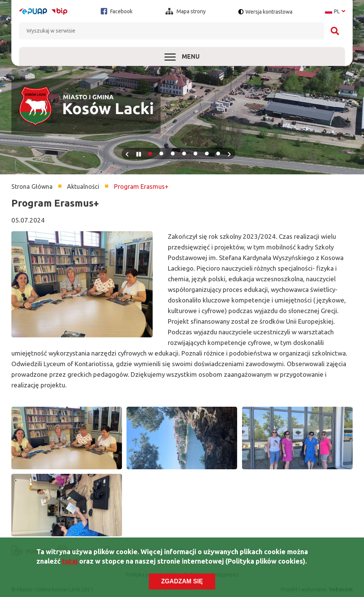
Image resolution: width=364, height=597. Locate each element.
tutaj (70, 562)
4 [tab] (184, 154)
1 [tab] (150, 154)
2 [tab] (161, 154)
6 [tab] (207, 154)
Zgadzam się (182, 582)
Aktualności (83, 186)
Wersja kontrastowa (269, 12)
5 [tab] (195, 154)
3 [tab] (173, 154)
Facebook (117, 11)
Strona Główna (32, 186)
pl (335, 11)
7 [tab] (218, 154)
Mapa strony (186, 11)
